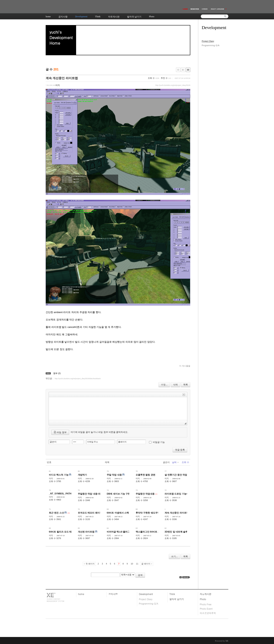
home (81, 594)
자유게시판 (205, 594)
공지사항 (113, 594)
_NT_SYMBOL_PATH (60, 494)
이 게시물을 (185, 366)
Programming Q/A (211, 45)
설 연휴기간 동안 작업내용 (178, 475)
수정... (164, 385)
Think (172, 594)
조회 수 (185, 462)
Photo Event (206, 609)
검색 (140, 575)
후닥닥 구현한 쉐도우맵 (148, 513)
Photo (203, 599)
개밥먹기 (82, 475)
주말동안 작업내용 (145, 494)
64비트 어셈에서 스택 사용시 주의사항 (126, 513)
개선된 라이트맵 (86, 532)
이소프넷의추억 (208, 613)
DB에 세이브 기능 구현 (118, 494)
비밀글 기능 (159, 442)
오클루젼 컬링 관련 (145, 475)
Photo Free (206, 604)
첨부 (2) (57, 373)
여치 (51, 478)
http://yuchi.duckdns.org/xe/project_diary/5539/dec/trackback (78, 379)
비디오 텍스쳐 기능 (59, 475)
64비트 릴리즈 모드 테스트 (63, 532)
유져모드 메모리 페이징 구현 (92, 513)
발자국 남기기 (177, 599)
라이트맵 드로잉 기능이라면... (180, 494)
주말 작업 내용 (114, 475)
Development (146, 594)
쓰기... (174, 556)
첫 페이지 (90, 564)
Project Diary (208, 41)
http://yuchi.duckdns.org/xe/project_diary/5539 (173, 85)
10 (132, 564)
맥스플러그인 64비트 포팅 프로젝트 (154, 532)
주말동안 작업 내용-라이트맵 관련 (95, 494)
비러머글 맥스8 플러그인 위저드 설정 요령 (128, 532)
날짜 (175, 462)
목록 (186, 385)
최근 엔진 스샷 (56, 513)
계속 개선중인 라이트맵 (62, 78)
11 (137, 564)
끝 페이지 (146, 564)
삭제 (175, 385)
